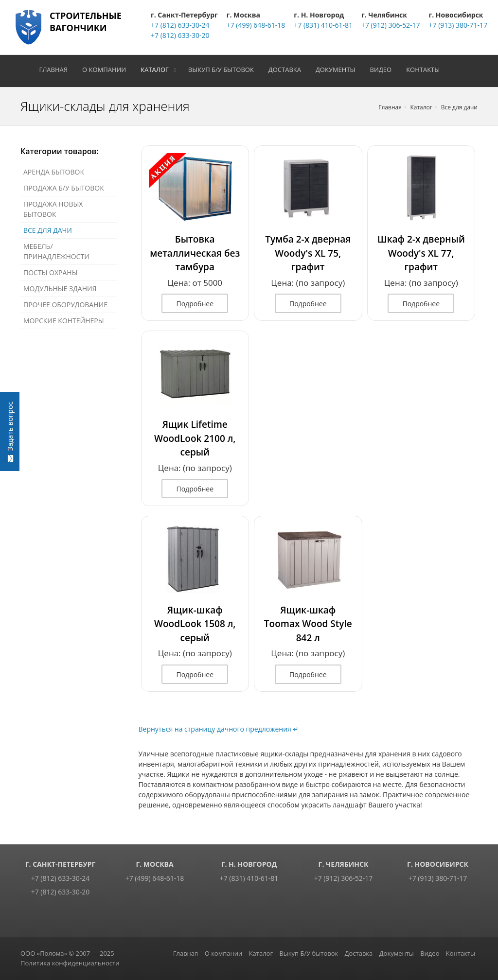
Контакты (426, 70)
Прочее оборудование (65, 305)
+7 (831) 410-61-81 (323, 25)
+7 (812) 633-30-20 (180, 35)
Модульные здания (60, 289)
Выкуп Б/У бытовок (224, 70)
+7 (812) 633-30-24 (180, 25)
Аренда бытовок (54, 172)
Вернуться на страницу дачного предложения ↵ (219, 729)
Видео (384, 70)
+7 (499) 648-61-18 (256, 25)
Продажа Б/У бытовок (64, 188)
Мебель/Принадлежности (56, 251)
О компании (107, 70)
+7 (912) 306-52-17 (391, 25)
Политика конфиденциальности (70, 963)
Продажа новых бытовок (53, 209)
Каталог (158, 70)
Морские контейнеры (64, 321)
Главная (57, 70)
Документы (339, 70)
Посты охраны (51, 272)
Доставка (288, 70)
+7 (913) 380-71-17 (458, 25)
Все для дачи (48, 230)
